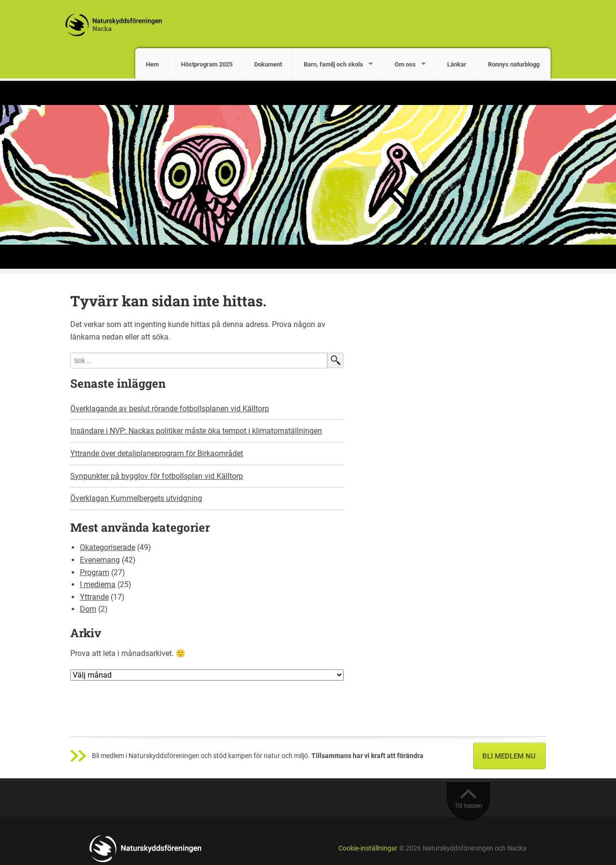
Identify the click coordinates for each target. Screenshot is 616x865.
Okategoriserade (108, 547)
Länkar (457, 64)
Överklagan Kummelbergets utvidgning (136, 498)
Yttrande (94, 597)
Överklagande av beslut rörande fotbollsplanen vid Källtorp (170, 409)
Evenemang (100, 560)
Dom (88, 609)
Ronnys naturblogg (514, 64)
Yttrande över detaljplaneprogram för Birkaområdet (157, 453)
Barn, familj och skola (333, 64)
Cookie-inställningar (368, 848)
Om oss (405, 64)
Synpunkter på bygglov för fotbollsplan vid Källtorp (157, 476)
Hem (152, 64)
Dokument (268, 64)
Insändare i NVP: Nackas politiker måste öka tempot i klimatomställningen (196, 431)
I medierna (98, 584)
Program (95, 572)
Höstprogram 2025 (207, 64)
